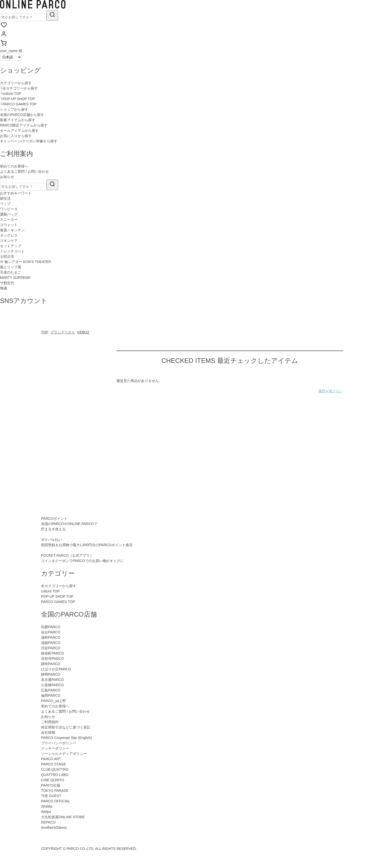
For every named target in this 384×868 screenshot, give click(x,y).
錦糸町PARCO (52, 653)
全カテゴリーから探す (59, 586)
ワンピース (9, 209)
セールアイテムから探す (19, 131)
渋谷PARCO (51, 648)
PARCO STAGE (53, 764)
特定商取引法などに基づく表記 (66, 727)
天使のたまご (11, 272)
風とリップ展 (11, 267)
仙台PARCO (51, 632)
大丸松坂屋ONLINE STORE (63, 817)
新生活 (5, 198)
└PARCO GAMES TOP (18, 104)
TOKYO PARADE (55, 791)
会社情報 (48, 732)
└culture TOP (11, 94)
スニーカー (9, 220)
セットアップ (11, 246)
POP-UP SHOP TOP (57, 596)
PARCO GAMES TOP (58, 602)
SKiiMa (47, 806)
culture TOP (50, 591)
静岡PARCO (51, 674)
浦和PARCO (51, 637)
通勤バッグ (9, 214)
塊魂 (4, 288)
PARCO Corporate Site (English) (66, 738)
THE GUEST (51, 796)
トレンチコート (12, 251)
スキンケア (9, 241)
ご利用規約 (50, 722)
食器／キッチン (12, 230)
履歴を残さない (331, 391)
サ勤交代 (7, 283)
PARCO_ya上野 (53, 701)
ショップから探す (14, 109)
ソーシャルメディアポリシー (64, 754)
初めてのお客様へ (14, 166)
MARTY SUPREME (15, 278)
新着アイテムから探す (18, 120)
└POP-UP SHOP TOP (17, 99)
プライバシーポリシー (59, 743)
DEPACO (48, 822)
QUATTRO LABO (55, 775)
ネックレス (9, 235)
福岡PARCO (51, 696)
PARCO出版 (51, 785)
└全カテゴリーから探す (19, 88)
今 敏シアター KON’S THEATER (26, 262)
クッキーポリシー (55, 748)
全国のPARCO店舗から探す (22, 115)
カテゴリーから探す (16, 83)
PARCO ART (51, 759)
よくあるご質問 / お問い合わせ (24, 171)
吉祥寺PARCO (52, 659)
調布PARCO (51, 664)
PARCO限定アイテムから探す (24, 125)
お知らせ (7, 177)
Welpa (46, 812)
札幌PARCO (51, 627)
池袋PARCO (51, 643)
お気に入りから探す (16, 136)
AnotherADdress (54, 828)
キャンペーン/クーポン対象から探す (29, 141)
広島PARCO (51, 690)
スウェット (9, 225)
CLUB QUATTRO (55, 769)
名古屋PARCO (52, 680)
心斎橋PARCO (52, 685)
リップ (5, 204)
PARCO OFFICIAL (56, 801)
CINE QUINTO (53, 780)
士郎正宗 (7, 256)
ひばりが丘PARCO (56, 669)
